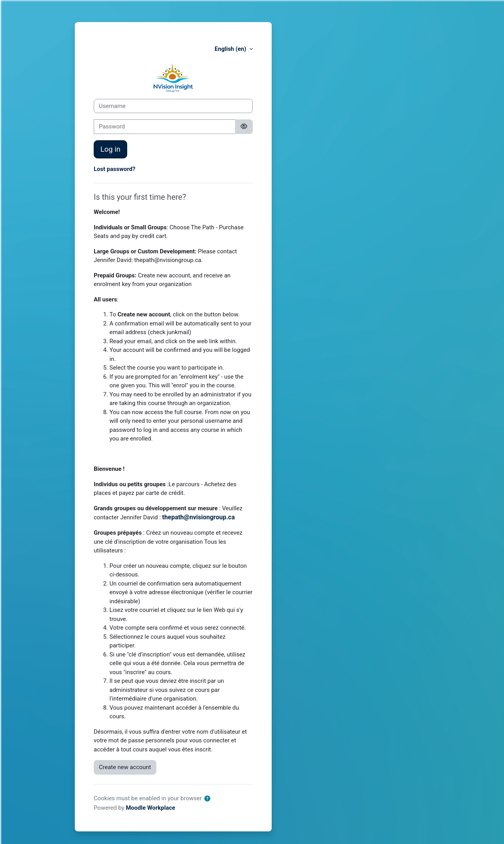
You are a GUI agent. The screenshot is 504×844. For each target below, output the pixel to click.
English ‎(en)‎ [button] (231, 49)
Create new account (125, 767)
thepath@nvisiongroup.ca (198, 517)
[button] (207, 799)
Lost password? (115, 169)
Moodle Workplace (150, 808)
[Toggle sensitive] (244, 127)
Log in (110, 149)
